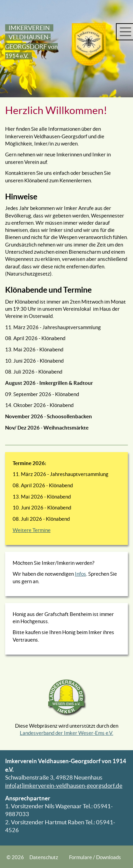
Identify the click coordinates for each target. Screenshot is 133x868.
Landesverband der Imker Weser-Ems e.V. (66, 733)
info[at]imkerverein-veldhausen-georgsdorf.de (64, 786)
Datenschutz (44, 857)
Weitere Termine (32, 530)
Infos (81, 574)
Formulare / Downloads (95, 857)
